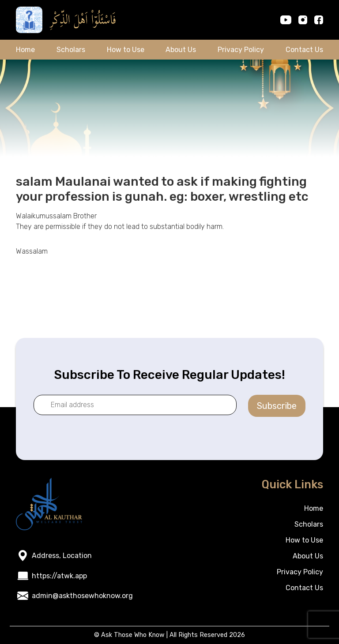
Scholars (71, 50)
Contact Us (304, 50)
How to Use (126, 50)
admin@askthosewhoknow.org (82, 596)
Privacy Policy (241, 50)
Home (25, 50)
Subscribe (277, 406)
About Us (181, 50)
